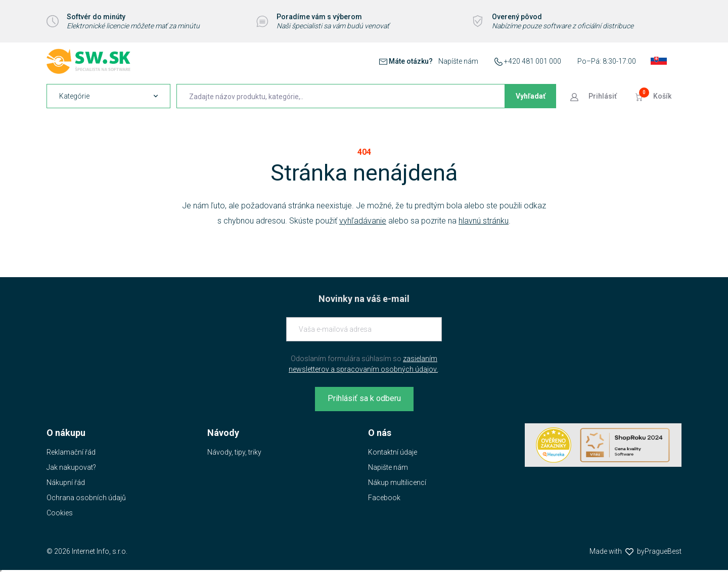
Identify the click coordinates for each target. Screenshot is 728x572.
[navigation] (108, 96)
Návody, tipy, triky (234, 452)
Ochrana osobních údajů (86, 498)
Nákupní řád (66, 482)
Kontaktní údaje (393, 452)
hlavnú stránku (484, 221)
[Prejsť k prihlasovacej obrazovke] (595, 96)
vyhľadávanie (363, 221)
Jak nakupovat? (71, 467)
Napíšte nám (458, 61)
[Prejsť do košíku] (654, 96)
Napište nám (388, 467)
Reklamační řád (71, 452)
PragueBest (663, 551)
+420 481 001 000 (533, 61)
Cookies (60, 513)
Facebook (384, 498)
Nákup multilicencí (397, 482)
